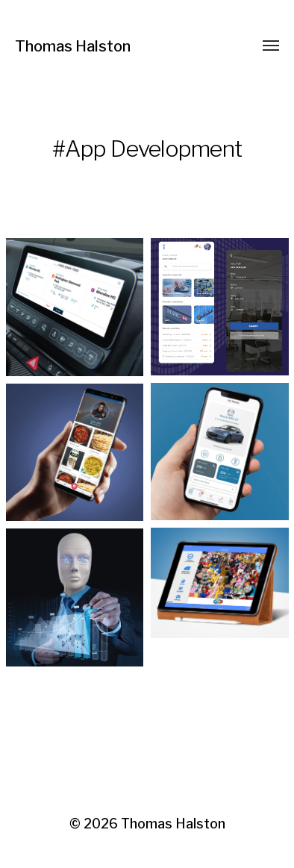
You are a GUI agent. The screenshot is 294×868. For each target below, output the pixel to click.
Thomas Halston (73, 46)
